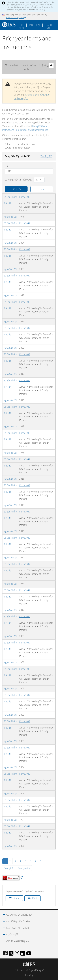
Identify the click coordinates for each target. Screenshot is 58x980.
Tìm (7, 166)
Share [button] (16, 898)
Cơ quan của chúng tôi (19, 915)
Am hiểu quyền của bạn (19, 921)
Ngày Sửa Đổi (10, 217)
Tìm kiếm (21, 25)
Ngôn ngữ (12, 935)
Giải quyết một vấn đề (18, 928)
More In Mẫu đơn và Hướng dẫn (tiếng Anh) (29, 67)
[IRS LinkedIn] (23, 953)
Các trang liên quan (18, 941)
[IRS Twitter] (11, 953)
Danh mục (49, 25)
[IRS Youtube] (29, 953)
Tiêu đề (7, 203)
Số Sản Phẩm (10, 197)
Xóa (42, 189)
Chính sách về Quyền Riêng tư (29, 970)
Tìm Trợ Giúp (47, 156)
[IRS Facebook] (5, 953)
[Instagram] (17, 953)
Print (35, 898)
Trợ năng (29, 975)
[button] (34, 25)
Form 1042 (25, 197)
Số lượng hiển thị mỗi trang (18, 180)
